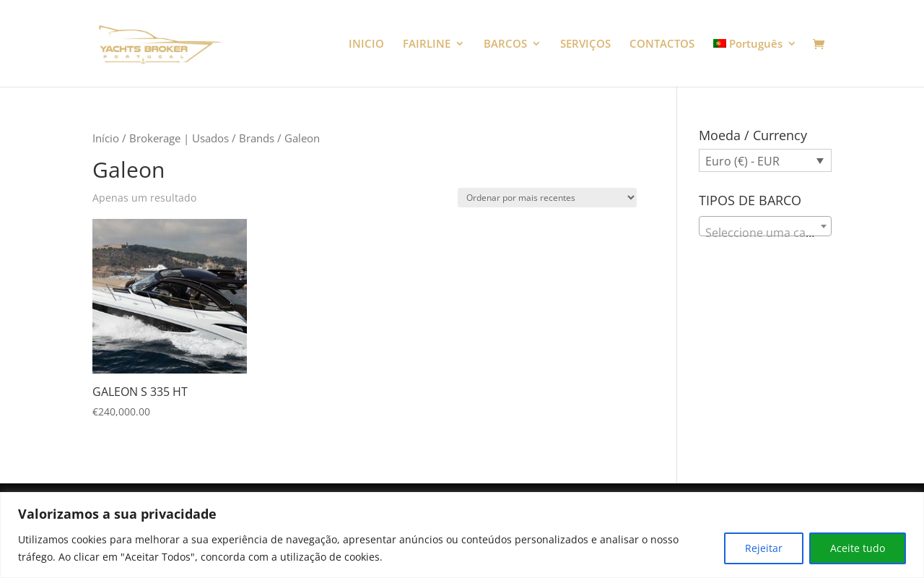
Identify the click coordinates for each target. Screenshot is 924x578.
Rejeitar (764, 548)
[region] (462, 535)
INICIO (366, 44)
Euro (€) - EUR (742, 161)
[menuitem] (755, 62)
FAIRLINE (427, 44)
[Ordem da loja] (547, 198)
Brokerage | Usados (179, 138)
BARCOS (505, 44)
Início (106, 138)
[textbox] (765, 233)
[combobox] (765, 226)
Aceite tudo (858, 548)
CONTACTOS (662, 44)
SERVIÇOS (585, 44)
